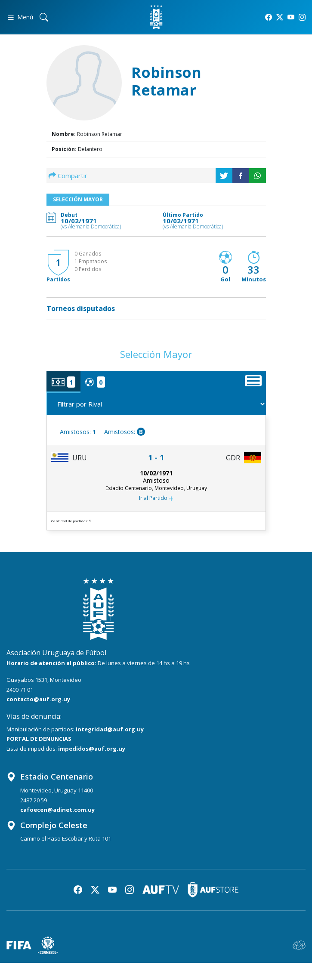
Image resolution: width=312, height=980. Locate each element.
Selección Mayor (78, 199)
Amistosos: (78, 432)
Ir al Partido (156, 499)
